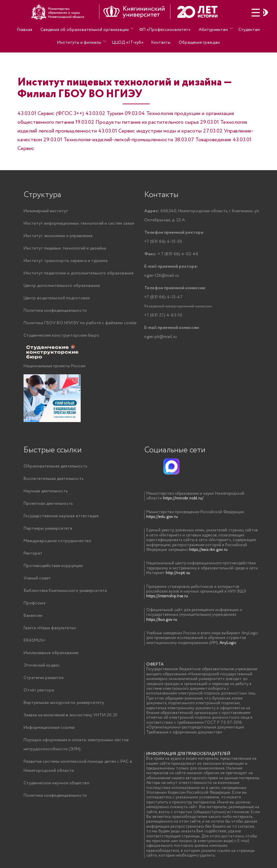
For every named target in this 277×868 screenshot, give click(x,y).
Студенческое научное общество (56, 783)
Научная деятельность (46, 491)
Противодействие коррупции (53, 566)
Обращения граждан (197, 37)
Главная (27, 28)
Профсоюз (34, 603)
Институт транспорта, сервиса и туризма (66, 261)
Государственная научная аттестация (61, 516)
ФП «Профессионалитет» (165, 28)
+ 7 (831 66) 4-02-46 (171, 254)
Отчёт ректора (39, 690)
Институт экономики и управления (58, 236)
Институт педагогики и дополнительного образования (78, 273)
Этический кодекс (42, 665)
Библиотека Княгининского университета (65, 591)
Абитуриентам (212, 28)
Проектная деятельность (48, 504)
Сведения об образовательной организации (85, 28)
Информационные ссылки (49, 728)
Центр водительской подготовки (57, 298)
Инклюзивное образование (51, 653)
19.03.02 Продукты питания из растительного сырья (137, 122)
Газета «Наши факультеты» (50, 628)
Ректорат (33, 553)
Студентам (247, 28)
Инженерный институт (46, 211)
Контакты (161, 37)
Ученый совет (37, 578)
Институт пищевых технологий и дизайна (65, 248)
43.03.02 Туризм (104, 114)
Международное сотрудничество (57, 541)
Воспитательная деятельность (53, 479)
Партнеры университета (48, 529)
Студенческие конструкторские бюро (61, 335)
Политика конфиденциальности (55, 311)
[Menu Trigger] (256, 13)
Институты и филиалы (81, 37)
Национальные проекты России (54, 366)
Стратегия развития (44, 678)
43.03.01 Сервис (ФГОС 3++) (51, 114)
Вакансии (33, 616)
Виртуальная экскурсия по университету (64, 703)
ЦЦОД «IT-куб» (129, 37)
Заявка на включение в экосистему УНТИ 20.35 (70, 715)
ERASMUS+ (34, 640)
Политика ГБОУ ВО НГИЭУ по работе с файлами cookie (80, 323)
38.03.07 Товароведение (203, 140)
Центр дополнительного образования (62, 286)
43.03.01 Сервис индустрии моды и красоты (150, 131)
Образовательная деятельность (55, 466)
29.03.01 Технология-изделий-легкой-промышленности (108, 140)
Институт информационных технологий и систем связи (79, 223)
